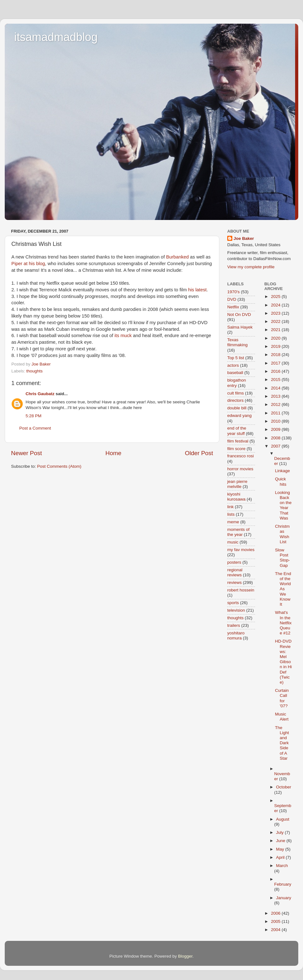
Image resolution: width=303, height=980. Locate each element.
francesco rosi (241, 456)
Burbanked (177, 257)
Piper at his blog (28, 264)
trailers (234, 625)
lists (231, 514)
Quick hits (281, 481)
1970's (233, 292)
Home (113, 453)
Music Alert (282, 717)
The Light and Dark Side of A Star (282, 743)
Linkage (282, 471)
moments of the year (238, 532)
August (283, 819)
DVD (232, 299)
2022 (276, 321)
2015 (276, 380)
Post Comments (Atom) (59, 466)
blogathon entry (237, 383)
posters (234, 562)
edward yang (239, 416)
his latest (197, 290)
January (284, 898)
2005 (276, 921)
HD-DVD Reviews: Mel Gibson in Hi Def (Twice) (283, 662)
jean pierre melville (237, 484)
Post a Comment (35, 428)
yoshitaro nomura (236, 636)
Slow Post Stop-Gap (282, 558)
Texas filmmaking (238, 342)
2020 (276, 338)
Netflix (233, 307)
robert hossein (241, 590)
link (230, 507)
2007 (276, 446)
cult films (236, 393)
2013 (276, 396)
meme (233, 522)
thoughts (34, 371)
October (284, 787)
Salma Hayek (240, 327)
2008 (276, 438)
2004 (276, 930)
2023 (276, 313)
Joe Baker (244, 238)
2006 (276, 913)
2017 (276, 363)
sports (233, 603)
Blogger (185, 956)
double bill (237, 408)
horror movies (240, 469)
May (281, 849)
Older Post (199, 453)
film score (236, 449)
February (283, 884)
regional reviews (235, 572)
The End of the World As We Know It (283, 589)
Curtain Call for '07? (282, 698)
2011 (276, 413)
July (281, 832)
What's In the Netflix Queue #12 (283, 623)
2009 (276, 429)
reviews (235, 582)
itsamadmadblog (56, 37)
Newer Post (27, 453)
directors (235, 400)
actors (233, 365)
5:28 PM (33, 416)
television (236, 610)
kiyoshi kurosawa (236, 497)
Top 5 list (236, 358)
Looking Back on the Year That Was (283, 505)
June (281, 841)
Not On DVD (239, 315)
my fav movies (241, 550)
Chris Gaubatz (40, 394)
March (282, 866)
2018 (276, 355)
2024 (276, 305)
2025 (276, 297)
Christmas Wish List (282, 534)
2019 (276, 346)
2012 (276, 404)
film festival (238, 441)
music (233, 542)
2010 (276, 421)
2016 (276, 371)
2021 (276, 330)
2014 (276, 388)
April (281, 857)
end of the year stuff (237, 431)
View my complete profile (251, 267)
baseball (235, 373)
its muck (123, 336)
